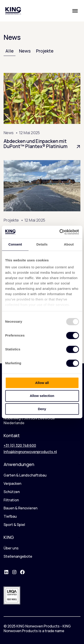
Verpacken (12, 483)
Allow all (42, 383)
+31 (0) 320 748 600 (20, 445)
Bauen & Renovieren (20, 508)
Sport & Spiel (14, 525)
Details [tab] (42, 244)
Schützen (12, 492)
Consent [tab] (15, 244)
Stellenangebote (18, 556)
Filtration (11, 500)
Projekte (45, 51)
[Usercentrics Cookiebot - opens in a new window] (60, 232)
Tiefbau (10, 516)
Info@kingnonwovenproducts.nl (30, 452)
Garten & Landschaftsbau (25, 475)
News (25, 51)
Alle (10, 51)
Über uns (11, 548)
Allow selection (42, 396)
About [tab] (69, 244)
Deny (42, 409)
